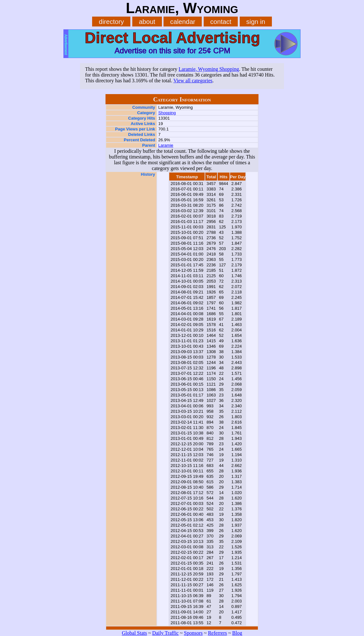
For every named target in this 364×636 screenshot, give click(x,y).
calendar (183, 22)
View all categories (193, 81)
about (147, 22)
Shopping (167, 113)
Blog (237, 633)
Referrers (217, 633)
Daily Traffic (166, 633)
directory (111, 22)
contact (221, 22)
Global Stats (134, 633)
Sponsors (193, 633)
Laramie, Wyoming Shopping (209, 69)
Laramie (166, 145)
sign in (256, 22)
